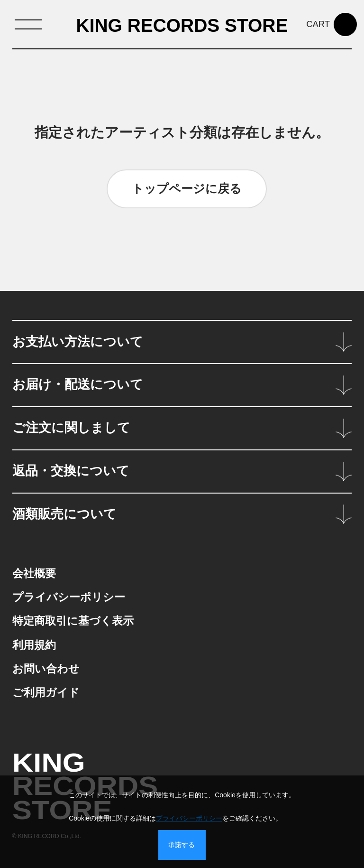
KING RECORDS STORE (182, 26)
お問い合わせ (46, 669)
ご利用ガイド (46, 693)
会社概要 (34, 574)
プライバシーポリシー (69, 597)
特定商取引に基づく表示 (73, 621)
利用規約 (34, 645)
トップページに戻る (187, 189)
